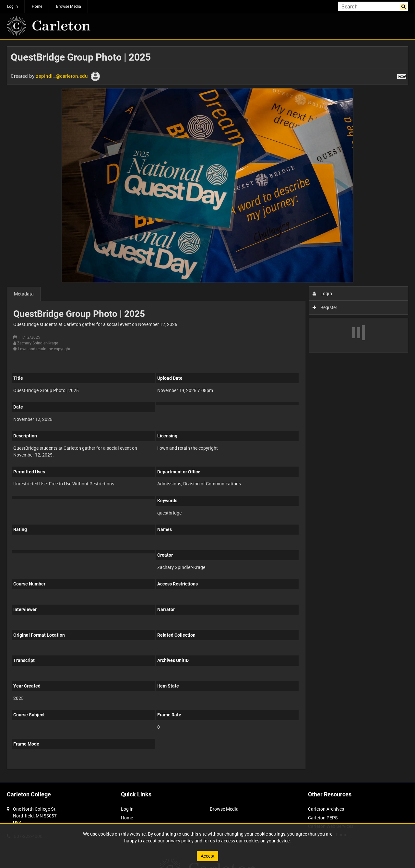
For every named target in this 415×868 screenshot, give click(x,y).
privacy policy (179, 841)
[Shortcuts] (402, 75)
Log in (12, 6)
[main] (207, 411)
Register (325, 307)
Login (322, 293)
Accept (208, 856)
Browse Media (69, 6)
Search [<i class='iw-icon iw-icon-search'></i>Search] (404, 6)
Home (37, 6)
